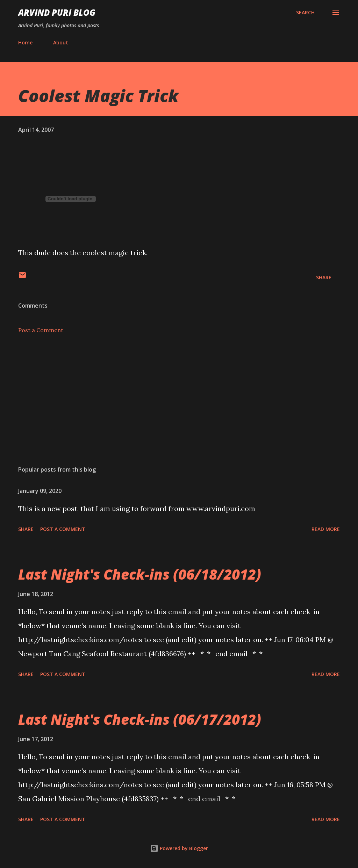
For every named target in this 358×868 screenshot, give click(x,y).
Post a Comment (41, 330)
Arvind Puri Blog (57, 12)
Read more (326, 529)
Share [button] (324, 277)
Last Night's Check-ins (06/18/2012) (140, 574)
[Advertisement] (179, 406)
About (61, 42)
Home (25, 42)
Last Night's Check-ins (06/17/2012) (140, 719)
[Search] (305, 13)
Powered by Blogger (179, 848)
